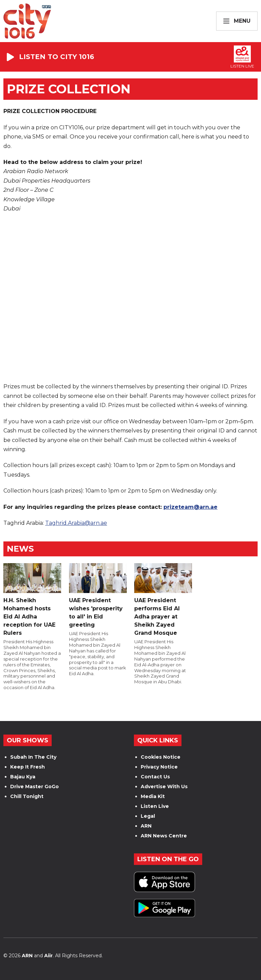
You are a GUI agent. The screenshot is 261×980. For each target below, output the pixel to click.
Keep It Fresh (28, 767)
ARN (146, 826)
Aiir (48, 956)
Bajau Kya (23, 777)
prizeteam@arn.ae (190, 507)
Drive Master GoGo (34, 787)
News (20, 549)
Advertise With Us (164, 787)
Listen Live (155, 806)
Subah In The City (33, 757)
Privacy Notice (159, 767)
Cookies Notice (161, 757)
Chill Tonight (27, 796)
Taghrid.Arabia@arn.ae (76, 523)
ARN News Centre (164, 836)
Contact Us (155, 777)
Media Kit (153, 796)
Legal (148, 816)
